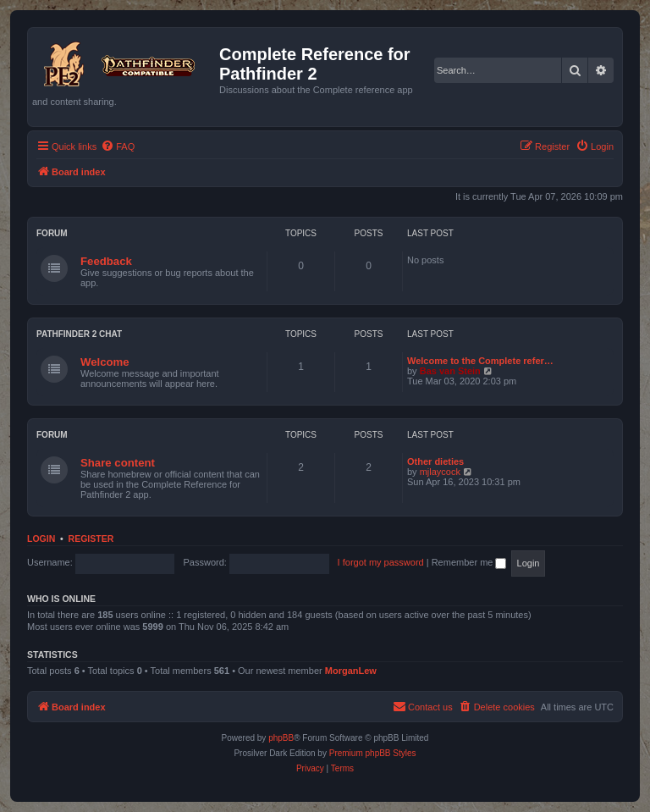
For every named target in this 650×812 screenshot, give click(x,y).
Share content (118, 463)
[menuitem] (118, 146)
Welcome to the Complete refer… (480, 361)
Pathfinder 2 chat (79, 334)
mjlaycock (440, 472)
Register (91, 539)
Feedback (106, 261)
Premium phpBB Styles (373, 753)
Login (41, 539)
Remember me (469, 562)
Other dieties (435, 461)
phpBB (281, 738)
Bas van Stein (450, 371)
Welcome (105, 362)
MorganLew (351, 671)
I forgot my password (381, 562)
